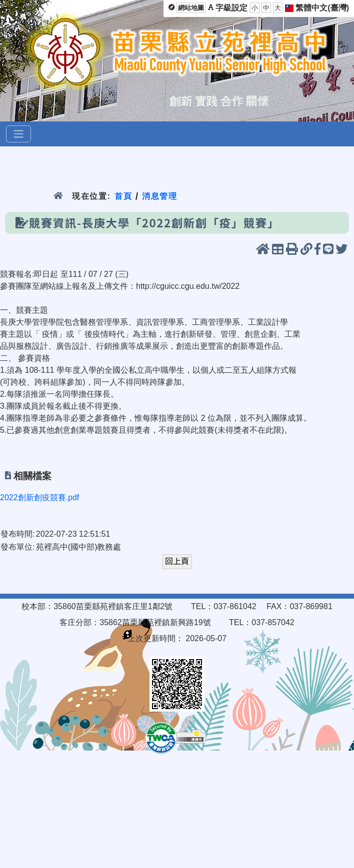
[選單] (18, 134)
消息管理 (160, 196)
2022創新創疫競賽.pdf (39, 497)
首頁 (123, 196)
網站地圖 (191, 8)
